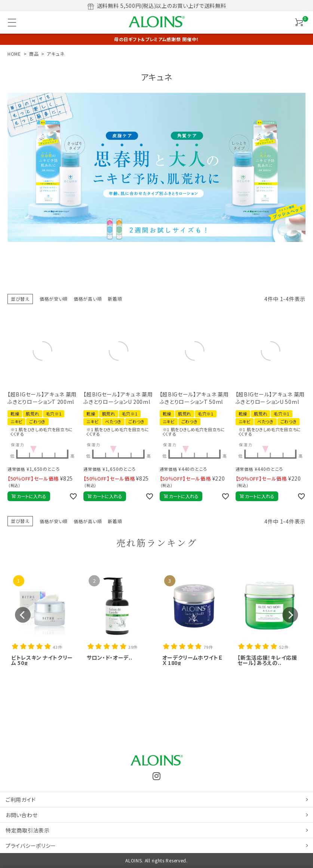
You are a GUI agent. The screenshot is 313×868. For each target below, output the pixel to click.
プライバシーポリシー (31, 846)
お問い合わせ (22, 815)
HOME (14, 54)
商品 (34, 54)
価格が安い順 (54, 299)
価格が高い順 (88, 299)
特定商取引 (28, 830)
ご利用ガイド (21, 800)
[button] (23, 615)
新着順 (115, 299)
